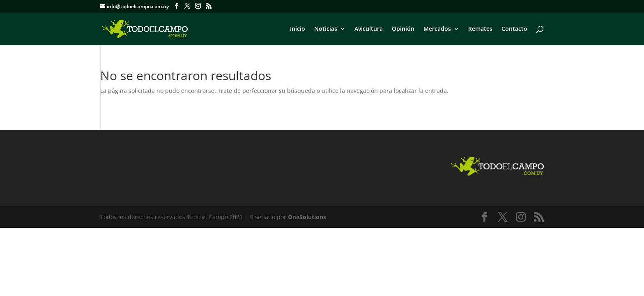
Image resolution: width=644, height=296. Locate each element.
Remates (480, 29)
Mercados (437, 29)
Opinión (403, 29)
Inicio (298, 29)
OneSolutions (307, 217)
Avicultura (369, 29)
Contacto (514, 29)
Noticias (326, 29)
